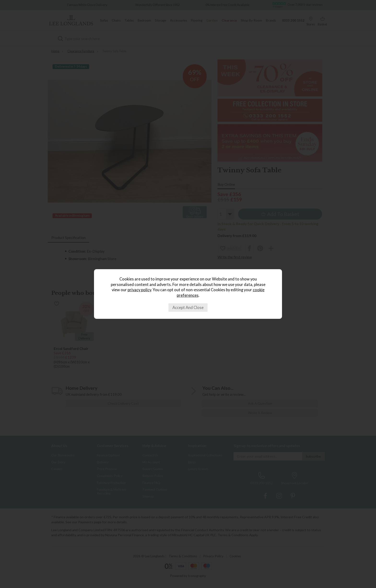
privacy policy (139, 290)
